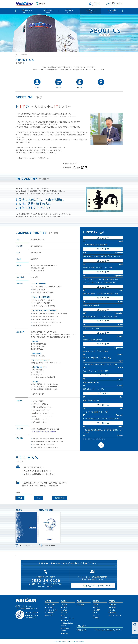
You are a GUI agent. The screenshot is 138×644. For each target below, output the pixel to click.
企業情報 (24, 55)
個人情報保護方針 (31, 618)
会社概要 (97, 610)
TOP (17, 55)
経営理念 (97, 607)
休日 (38, 498)
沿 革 (96, 613)
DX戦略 (96, 618)
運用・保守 (50, 615)
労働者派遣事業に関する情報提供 (43, 431)
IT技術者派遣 (50, 613)
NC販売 (64, 605)
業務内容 (48, 601)
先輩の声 (113, 607)
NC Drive (65, 620)
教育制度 (113, 613)
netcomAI (65, 633)
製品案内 (64, 601)
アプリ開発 (50, 607)
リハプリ (65, 615)
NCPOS (64, 607)
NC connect (66, 628)
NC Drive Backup (67, 623)
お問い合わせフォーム (93, 585)
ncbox (64, 625)
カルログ (65, 613)
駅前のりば (60, 498)
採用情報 (112, 601)
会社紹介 (113, 610)
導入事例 (80, 601)
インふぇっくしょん (68, 618)
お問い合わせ (81, 626)
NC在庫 (64, 610)
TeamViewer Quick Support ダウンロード (109, 630)
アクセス (97, 615)
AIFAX (64, 631)
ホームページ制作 (52, 610)
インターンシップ (116, 615)
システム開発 (50, 605)
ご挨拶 (96, 605)
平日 (20, 498)
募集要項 (113, 605)
